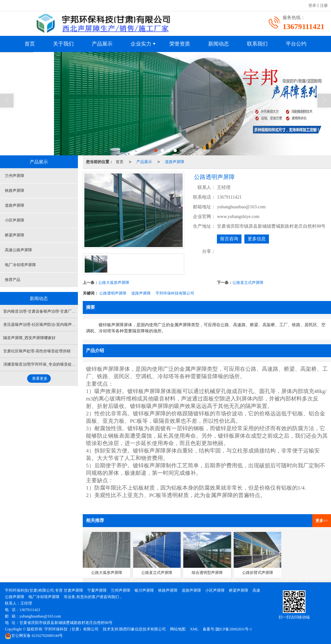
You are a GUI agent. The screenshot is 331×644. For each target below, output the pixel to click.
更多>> (322, 521)
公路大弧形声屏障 (114, 283)
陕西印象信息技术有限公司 (143, 629)
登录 (312, 5)
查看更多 (40, 379)
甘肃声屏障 (73, 590)
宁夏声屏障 (97, 590)
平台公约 (296, 44)
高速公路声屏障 (18, 250)
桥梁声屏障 (15, 235)
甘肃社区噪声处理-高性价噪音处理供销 (37, 351)
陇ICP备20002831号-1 (234, 629)
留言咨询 (229, 239)
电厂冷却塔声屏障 (20, 265)
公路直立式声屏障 (248, 283)
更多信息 (257, 239)
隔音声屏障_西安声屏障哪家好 (29, 338)
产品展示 (102, 44)
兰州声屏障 (15, 176)
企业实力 (141, 44)
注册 (324, 5)
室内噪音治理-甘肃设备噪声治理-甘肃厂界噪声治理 (47, 311)
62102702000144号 (34, 636)
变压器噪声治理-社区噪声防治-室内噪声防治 (41, 325)
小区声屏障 (15, 220)
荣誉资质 (180, 44)
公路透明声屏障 (113, 293)
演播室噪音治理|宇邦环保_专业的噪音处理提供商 (45, 364)
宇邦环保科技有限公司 (175, 293)
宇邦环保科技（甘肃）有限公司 (71, 629)
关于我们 (63, 44)
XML (194, 629)
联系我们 (257, 44)
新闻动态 (219, 44)
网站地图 (178, 629)
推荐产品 (13, 280)
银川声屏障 (144, 590)
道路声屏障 (175, 162)
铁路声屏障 (15, 191)
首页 (30, 44)
